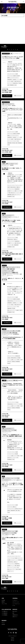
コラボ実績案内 (4, 615)
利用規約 (13, 638)
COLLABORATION (6, 609)
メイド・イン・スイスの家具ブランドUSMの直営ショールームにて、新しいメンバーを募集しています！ (12, 485)
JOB (3, 598)
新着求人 (3, 602)
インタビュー (15, 600)
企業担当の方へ (15, 615)
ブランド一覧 (4, 604)
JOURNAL (15, 598)
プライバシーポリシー (13, 636)
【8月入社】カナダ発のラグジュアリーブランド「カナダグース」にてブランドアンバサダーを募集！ (12, 110)
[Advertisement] (12, 30)
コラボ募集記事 (4, 613)
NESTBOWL (13, 2)
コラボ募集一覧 (4, 611)
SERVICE (15, 609)
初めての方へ (15, 611)
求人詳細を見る (7, 96)
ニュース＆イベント (16, 604)
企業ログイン (15, 617)
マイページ (21, 2)
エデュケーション (16, 602)
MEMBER (4, 621)
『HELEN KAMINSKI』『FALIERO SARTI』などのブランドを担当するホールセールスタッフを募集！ (12, 385)
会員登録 (3, 624)
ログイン (3, 623)
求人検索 (3, 600)
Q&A (13, 613)
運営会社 (13, 640)
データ (14, 606)
